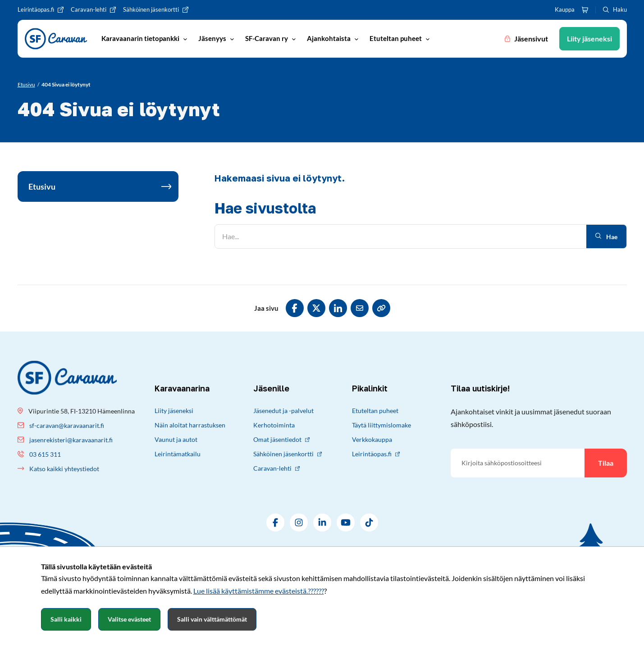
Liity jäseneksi (174, 411)
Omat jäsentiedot (281, 439)
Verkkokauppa (372, 439)
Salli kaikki (66, 619)
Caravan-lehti (276, 468)
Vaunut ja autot (176, 439)
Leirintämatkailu (178, 454)
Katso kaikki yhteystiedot (64, 469)
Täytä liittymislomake (381, 425)
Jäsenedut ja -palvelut (283, 411)
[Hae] (401, 236)
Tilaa (606, 463)
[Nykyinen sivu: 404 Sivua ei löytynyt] (66, 85)
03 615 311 (45, 454)
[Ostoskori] (585, 10)
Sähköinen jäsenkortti (288, 454)
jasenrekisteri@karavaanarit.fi (71, 440)
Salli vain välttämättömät (212, 619)
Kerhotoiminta (274, 425)
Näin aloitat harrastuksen (190, 425)
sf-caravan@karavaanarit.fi (67, 425)
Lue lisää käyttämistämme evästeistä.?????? (259, 591)
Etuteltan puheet (375, 411)
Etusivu (42, 186)
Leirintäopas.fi (376, 454)
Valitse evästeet (129, 619)
